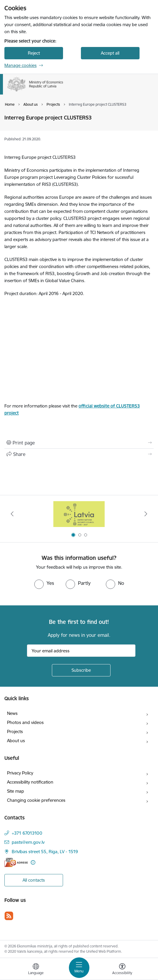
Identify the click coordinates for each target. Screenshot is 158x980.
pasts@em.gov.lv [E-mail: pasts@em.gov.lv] (28, 842)
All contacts (34, 880)
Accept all (110, 53)
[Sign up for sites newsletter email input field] (81, 651)
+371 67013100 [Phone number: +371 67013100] (27, 833)
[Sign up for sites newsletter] (81, 670)
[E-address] (16, 862)
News (12, 713)
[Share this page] (79, 454)
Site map (16, 791)
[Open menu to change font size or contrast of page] (122, 970)
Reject (34, 53)
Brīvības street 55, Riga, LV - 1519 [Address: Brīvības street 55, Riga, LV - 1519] (45, 852)
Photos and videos (25, 722)
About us (16, 741)
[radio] (44, 583)
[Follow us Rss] (9, 916)
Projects (15, 731)
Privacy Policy (20, 773)
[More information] (33, 862)
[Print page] (79, 443)
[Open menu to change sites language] (36, 970)
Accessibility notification (30, 782)
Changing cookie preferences (36, 800)
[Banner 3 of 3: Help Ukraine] (79, 514)
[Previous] (12, 514)
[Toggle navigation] (79, 968)
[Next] (146, 514)
